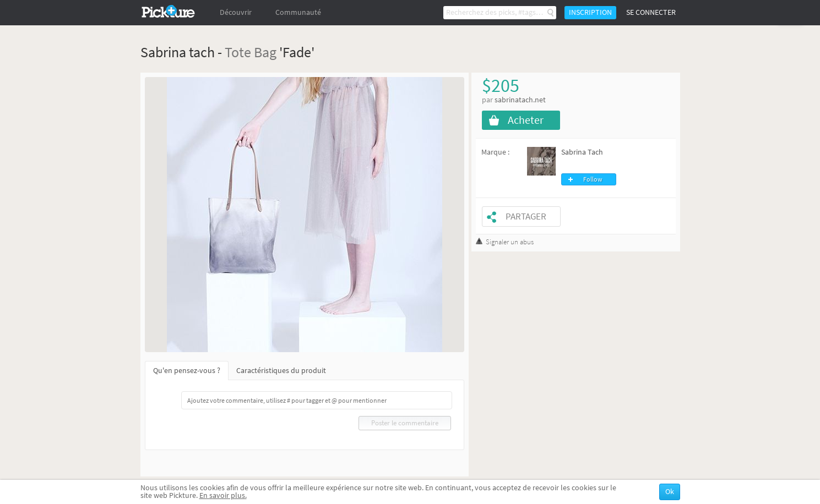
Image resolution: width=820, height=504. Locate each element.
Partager (526, 217)
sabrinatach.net (520, 100)
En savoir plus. (223, 495)
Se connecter (651, 12)
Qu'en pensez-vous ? (187, 371)
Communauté (298, 12)
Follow (593, 179)
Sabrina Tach (582, 152)
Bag (265, 52)
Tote (238, 52)
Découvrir (236, 12)
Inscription (590, 12)
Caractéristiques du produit (281, 371)
